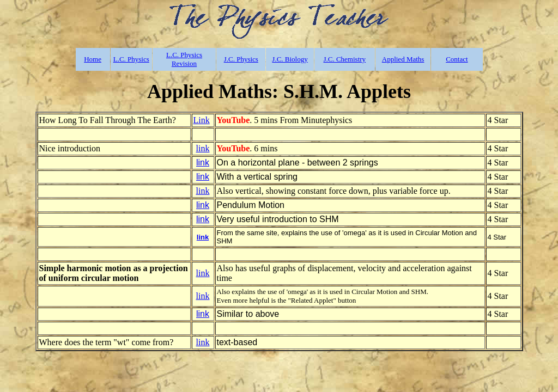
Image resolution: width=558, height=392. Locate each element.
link (203, 148)
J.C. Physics (241, 59)
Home (93, 59)
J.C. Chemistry (344, 59)
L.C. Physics (131, 59)
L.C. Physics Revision (184, 59)
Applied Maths (403, 59)
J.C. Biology (290, 59)
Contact (457, 59)
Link (202, 120)
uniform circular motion (94, 278)
